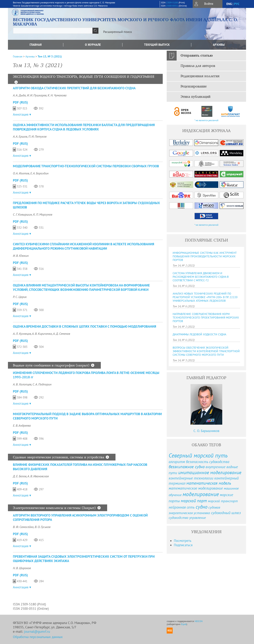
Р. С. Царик (20, 297)
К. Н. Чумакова (57, 95)
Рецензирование (194, 87)
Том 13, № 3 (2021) (50, 56)
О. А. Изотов (21, 173)
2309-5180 (172, 2)
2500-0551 (172, 6)
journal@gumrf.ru (37, 632)
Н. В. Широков (22, 568)
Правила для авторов (198, 66)
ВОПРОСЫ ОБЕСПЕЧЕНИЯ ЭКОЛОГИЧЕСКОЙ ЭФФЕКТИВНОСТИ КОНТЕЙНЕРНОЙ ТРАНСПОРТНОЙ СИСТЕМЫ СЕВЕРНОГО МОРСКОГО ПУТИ (206, 351)
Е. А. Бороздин (39, 173)
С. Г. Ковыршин (22, 214)
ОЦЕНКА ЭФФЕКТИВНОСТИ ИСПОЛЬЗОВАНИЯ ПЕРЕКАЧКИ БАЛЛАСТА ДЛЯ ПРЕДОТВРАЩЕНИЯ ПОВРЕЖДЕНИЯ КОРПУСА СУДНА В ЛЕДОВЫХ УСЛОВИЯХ (84, 127)
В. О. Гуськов (43, 527)
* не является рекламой (206, 120)
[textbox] (53, 31)
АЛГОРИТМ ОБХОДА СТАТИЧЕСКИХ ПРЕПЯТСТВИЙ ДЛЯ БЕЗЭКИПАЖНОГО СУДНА (74, 88)
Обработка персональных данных (38, 637)
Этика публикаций (195, 97)
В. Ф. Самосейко (23, 527)
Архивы (219, 45)
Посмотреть (183, 541)
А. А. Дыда (19, 95)
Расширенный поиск (118, 32)
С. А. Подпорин (42, 384)
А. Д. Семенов (62, 334)
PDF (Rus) (20, 102)
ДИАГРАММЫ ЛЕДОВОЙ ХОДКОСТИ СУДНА (199, 334)
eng (229, 4)
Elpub (184, 624)
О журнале (93, 45)
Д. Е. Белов (20, 476)
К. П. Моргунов (43, 214)
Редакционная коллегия (200, 76)
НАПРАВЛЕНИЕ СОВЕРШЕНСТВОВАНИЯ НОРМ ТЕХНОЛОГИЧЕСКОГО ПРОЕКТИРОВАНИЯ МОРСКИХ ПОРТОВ (206, 318)
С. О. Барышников (206, 431)
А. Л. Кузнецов (22, 334)
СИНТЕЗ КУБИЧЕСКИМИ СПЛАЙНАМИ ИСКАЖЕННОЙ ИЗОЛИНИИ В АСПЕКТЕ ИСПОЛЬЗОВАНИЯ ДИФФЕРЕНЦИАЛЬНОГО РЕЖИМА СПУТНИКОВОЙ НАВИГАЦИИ (84, 246)
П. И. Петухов (37, 136)
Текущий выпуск (157, 45)
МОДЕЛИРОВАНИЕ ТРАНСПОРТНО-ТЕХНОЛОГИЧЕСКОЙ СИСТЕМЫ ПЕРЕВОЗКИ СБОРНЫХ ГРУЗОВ (86, 166)
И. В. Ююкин (21, 256)
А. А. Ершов (20, 136)
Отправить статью (197, 56)
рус (237, 4)
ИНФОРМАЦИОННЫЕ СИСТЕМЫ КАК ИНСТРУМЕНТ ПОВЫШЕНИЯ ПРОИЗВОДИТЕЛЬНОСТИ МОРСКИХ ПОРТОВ (205, 256)
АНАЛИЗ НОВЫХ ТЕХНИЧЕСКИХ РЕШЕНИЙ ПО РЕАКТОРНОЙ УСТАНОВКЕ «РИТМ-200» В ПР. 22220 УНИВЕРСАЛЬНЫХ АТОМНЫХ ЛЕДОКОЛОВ (205, 297)
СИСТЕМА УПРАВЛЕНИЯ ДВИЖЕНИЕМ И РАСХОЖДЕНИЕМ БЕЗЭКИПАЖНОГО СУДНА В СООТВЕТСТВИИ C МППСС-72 (201, 277)
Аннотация (21, 114)
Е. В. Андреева (22, 425)
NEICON (199, 621)
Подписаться (183, 545)
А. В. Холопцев (22, 384)
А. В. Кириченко (42, 334)
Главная (36, 45)
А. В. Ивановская (38, 476)
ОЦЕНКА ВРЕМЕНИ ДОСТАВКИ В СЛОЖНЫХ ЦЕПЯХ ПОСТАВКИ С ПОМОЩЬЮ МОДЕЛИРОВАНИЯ (85, 326)
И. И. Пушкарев (37, 95)
